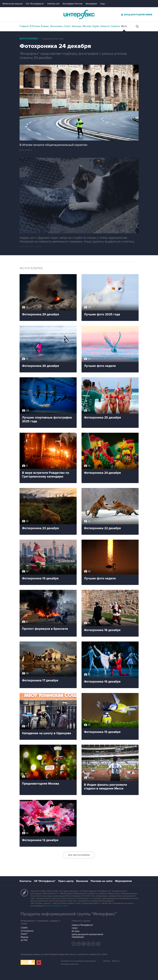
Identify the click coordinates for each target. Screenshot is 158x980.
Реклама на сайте (102, 881)
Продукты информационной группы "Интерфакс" (69, 914)
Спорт (67, 26)
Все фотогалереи (79, 855)
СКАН (75, 928)
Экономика (56, 26)
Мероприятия (123, 881)
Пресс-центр (66, 881)
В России (35, 26)
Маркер (24, 937)
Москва (87, 26)
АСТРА (24, 940)
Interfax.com (53, 4)
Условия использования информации (78, 961)
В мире (45, 26)
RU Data (76, 931)
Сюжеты (115, 26)
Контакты (25, 881)
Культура (77, 26)
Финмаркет (91, 4)
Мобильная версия (13, 4)
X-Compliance (27, 931)
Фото (124, 26)
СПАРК (24, 928)
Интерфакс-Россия (73, 4)
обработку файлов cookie (56, 906)
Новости (105, 26)
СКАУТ (24, 934)
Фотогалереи (29, 39)
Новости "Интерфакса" (82, 925)
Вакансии (82, 881)
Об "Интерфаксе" (35, 4)
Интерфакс (79, 14)
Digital (96, 26)
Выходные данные (70, 964)
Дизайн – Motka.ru (112, 961)
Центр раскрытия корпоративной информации (87, 936)
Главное (24, 26)
